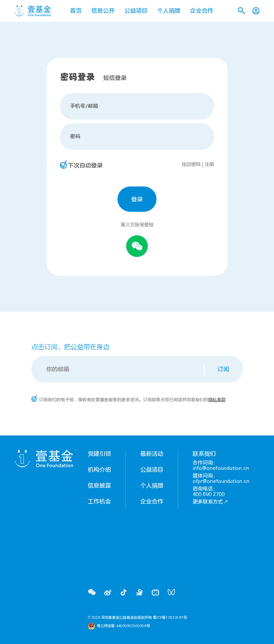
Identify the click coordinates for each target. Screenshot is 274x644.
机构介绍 (99, 470)
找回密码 (191, 164)
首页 (76, 11)
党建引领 (99, 454)
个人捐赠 (169, 11)
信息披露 (99, 486)
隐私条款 (217, 400)
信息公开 (103, 11)
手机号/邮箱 (84, 106)
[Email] (118, 369)
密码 (75, 136)
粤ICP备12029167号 (170, 618)
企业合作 (202, 11)
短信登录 (115, 78)
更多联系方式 (210, 502)
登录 (137, 199)
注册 (209, 164)
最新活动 (152, 454)
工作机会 (99, 502)
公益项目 (136, 11)
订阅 (223, 369)
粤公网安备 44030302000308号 (123, 626)
